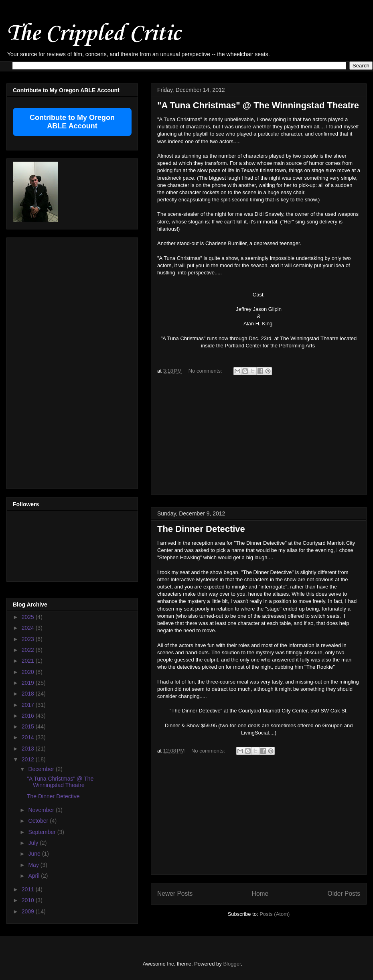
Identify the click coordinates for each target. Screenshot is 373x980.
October (39, 821)
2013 (29, 749)
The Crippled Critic (93, 34)
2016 (29, 716)
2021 (29, 661)
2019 (29, 683)
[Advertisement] (259, 438)
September (43, 832)
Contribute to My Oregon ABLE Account (72, 122)
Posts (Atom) (275, 914)
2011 (29, 889)
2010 (29, 900)
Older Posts (344, 894)
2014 (29, 737)
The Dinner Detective (201, 529)
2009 (29, 911)
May (34, 865)
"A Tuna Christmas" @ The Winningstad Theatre (258, 105)
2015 (29, 726)
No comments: (206, 371)
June (35, 854)
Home (260, 894)
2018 (29, 694)
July (34, 843)
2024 (29, 628)
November (42, 810)
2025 (29, 617)
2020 (29, 672)
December (42, 769)
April (34, 876)
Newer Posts (175, 894)
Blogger (232, 964)
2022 (29, 650)
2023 (29, 639)
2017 (29, 705)
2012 (29, 759)
